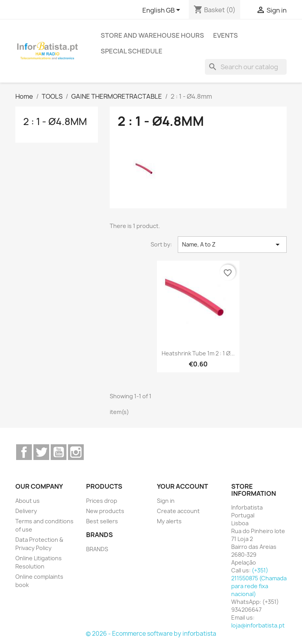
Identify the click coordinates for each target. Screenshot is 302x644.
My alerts (169, 521)
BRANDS (97, 549)
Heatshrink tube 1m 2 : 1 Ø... (198, 353)
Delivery (26, 511)
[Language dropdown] (163, 11)
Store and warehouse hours (152, 35)
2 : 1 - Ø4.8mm (55, 121)
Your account (182, 486)
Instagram (76, 452)
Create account (178, 511)
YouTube (59, 452)
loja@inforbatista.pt (258, 625)
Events (226, 35)
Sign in (166, 501)
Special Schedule (132, 51)
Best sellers (102, 521)
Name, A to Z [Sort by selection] (232, 245)
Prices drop (102, 501)
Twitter (41, 452)
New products (105, 511)
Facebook (24, 452)
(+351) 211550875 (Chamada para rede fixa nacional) (259, 582)
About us (28, 501)
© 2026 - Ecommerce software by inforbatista (151, 634)
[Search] (246, 67)
